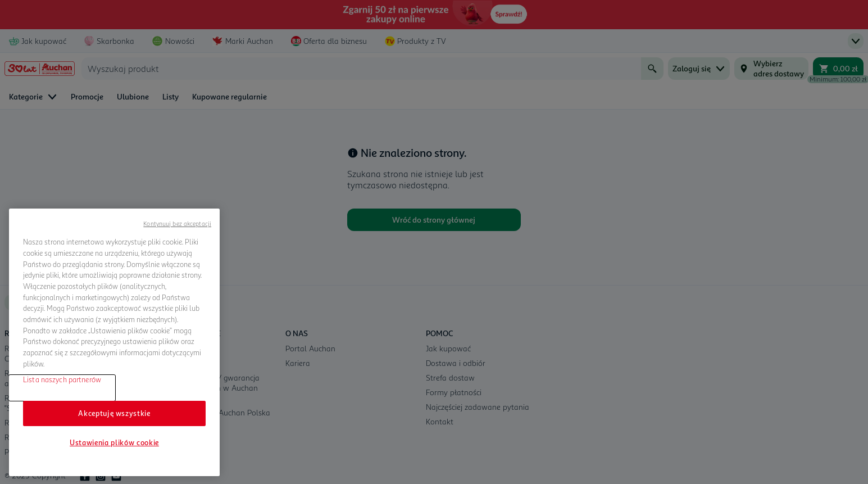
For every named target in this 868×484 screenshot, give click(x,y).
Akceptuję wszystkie (114, 413)
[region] (114, 342)
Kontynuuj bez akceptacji (177, 223)
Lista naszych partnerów (62, 379)
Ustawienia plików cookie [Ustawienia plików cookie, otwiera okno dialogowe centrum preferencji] (114, 442)
